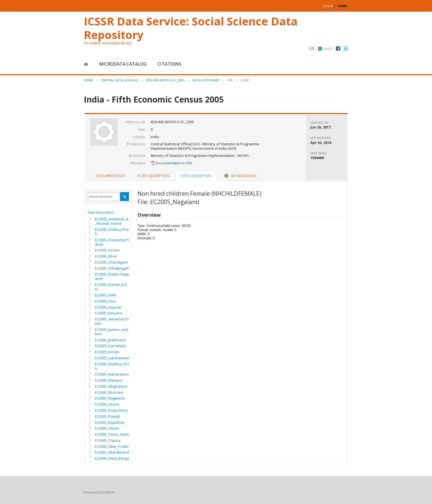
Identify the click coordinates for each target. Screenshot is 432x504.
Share (328, 49)
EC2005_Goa (105, 301)
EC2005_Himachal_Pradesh (114, 321)
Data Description (101, 212)
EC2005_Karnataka (110, 346)
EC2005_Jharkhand (110, 340)
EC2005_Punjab (107, 416)
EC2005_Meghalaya (111, 386)
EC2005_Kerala (107, 352)
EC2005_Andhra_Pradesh (115, 232)
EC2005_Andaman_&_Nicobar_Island (112, 221)
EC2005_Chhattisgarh (112, 268)
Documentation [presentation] (110, 176)
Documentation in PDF (172, 163)
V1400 (245, 80)
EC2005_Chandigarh (111, 262)
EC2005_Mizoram (109, 392)
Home (86, 64)
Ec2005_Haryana (109, 313)
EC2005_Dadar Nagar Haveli (114, 276)
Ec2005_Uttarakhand (112, 452)
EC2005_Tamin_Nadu (112, 434)
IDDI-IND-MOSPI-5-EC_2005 (165, 80)
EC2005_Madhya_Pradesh (115, 366)
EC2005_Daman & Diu (111, 287)
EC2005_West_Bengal (112, 458)
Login (328, 6)
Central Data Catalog (119, 80)
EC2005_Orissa (107, 404)
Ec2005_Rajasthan (110, 422)
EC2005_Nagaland (110, 398)
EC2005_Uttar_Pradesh (114, 446)
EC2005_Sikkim (107, 428)
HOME (342, 6)
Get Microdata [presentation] (240, 176)
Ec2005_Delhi (106, 295)
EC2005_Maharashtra (113, 374)
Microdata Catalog (123, 64)
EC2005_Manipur (109, 380)
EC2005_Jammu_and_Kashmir (115, 332)
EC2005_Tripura (108, 440)
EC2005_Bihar (106, 256)
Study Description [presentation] (153, 176)
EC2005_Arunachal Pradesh (113, 242)
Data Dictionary (206, 80)
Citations (169, 64)
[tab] (110, 176)
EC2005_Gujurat (108, 307)
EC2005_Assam (107, 250)
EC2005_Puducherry (111, 410)
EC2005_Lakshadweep (113, 358)
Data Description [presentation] (196, 176)
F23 (230, 80)
